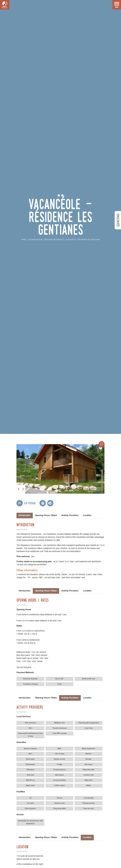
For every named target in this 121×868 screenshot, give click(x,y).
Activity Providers (70, 515)
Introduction (25, 591)
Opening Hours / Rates (46, 515)
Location (87, 515)
